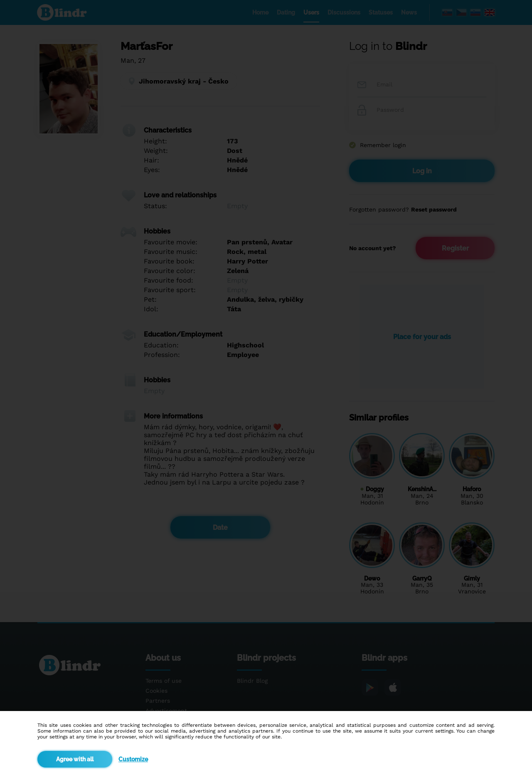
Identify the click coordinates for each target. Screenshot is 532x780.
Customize (133, 759)
